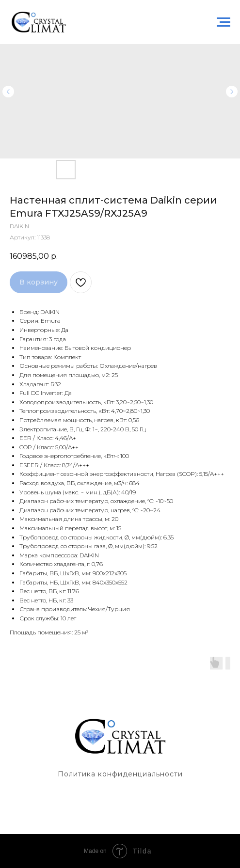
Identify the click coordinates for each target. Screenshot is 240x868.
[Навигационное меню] (224, 22)
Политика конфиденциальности (120, 774)
